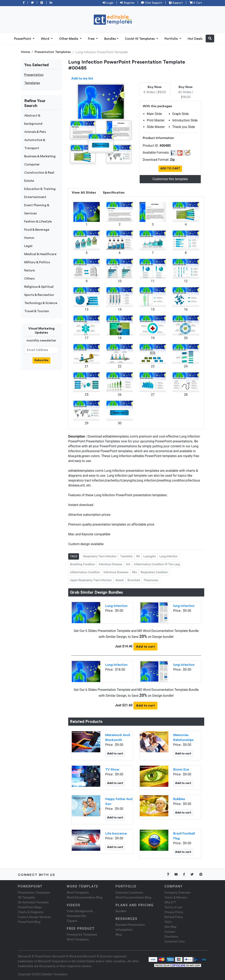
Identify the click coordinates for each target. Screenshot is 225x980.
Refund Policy (174, 917)
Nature (30, 270)
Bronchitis (134, 580)
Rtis (135, 572)
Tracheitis (126, 556)
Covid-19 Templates (140, 39)
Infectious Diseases (116, 572)
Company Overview (178, 893)
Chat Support (152, 3)
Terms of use (173, 907)
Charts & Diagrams (31, 912)
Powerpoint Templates (82, 935)
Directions (171, 937)
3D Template (26, 897)
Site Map (171, 927)
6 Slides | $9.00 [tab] (155, 90)
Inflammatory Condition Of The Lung (157, 564)
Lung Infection (168, 556)
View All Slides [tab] (84, 193)
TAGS (74, 556)
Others (29, 279)
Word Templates (78, 893)
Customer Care (175, 941)
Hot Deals (195, 39)
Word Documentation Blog (85, 897)
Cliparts (72, 921)
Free (92, 39)
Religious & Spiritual (39, 287)
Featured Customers (130, 893)
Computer (32, 164)
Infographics (124, 930)
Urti (128, 564)
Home (25, 52)
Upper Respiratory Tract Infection (91, 580)
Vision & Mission (176, 897)
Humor (29, 238)
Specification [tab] (114, 193)
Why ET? (170, 902)
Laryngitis (150, 556)
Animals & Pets (35, 132)
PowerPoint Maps (30, 907)
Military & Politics (37, 262)
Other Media (69, 39)
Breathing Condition (83, 564)
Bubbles (179, 799)
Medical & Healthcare (40, 254)
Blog (119, 935)
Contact (170, 932)
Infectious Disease (110, 564)
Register (127, 3)
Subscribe (41, 360)
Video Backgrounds (80, 911)
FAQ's (168, 922)
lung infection (184, 606)
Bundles (110, 39)
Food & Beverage (37, 230)
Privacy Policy (174, 912)
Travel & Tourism (37, 311)
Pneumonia (151, 580)
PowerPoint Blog (29, 922)
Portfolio (172, 39)
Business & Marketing (40, 156)
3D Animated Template (33, 902)
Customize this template (170, 179)
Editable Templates (55, 974)
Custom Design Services (34, 917)
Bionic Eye (181, 769)
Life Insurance (116, 833)
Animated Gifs (76, 916)
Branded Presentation (130, 925)
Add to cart (145, 647)
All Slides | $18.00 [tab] (186, 92)
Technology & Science (41, 303)
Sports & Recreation (39, 295)
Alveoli (119, 580)
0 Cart (196, 3)
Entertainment (35, 197)
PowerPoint (23, 39)
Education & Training (40, 189)
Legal (28, 246)
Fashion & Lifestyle (38, 222)
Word (46, 39)
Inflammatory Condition (85, 572)
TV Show (112, 769)
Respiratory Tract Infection (100, 556)
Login (108, 3)
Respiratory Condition (154, 572)
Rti (138, 556)
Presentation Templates (53, 52)
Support (176, 3)
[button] (210, 39)
